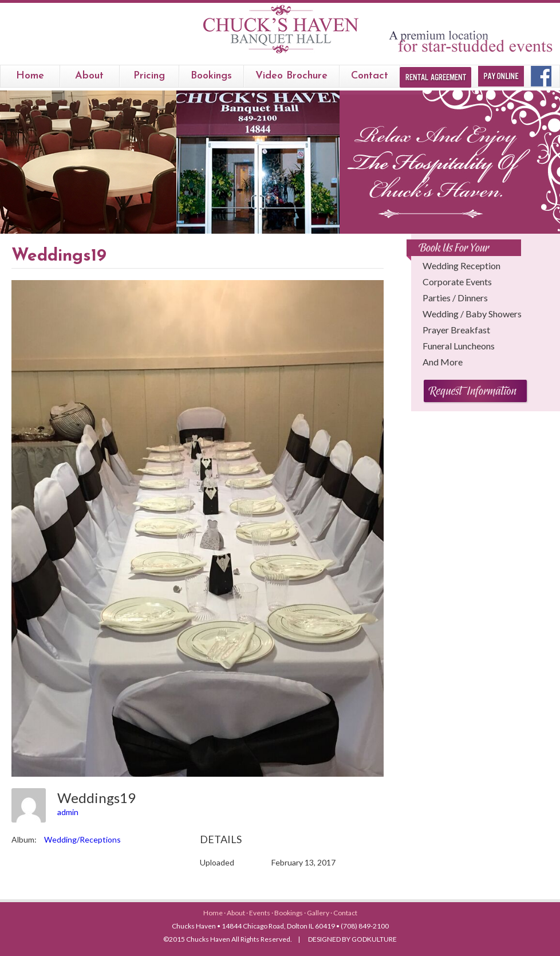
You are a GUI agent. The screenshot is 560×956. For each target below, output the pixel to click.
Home (30, 76)
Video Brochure (291, 76)
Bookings (289, 913)
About (89, 76)
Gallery (319, 913)
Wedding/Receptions (82, 839)
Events (260, 913)
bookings (211, 76)
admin (68, 812)
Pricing (149, 76)
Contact (370, 76)
